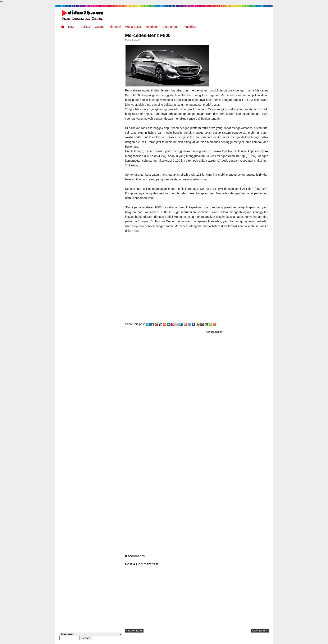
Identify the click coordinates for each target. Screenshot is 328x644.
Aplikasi (86, 27)
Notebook (152, 27)
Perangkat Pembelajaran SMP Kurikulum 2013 (97, 212)
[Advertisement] (197, 276)
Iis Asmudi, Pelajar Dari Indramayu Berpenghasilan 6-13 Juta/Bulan (99, 298)
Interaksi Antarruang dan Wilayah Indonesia (97, 181)
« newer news (136, 631)
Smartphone (170, 27)
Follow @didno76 (71, 317)
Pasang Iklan (205, 640)
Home (71, 27)
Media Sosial (133, 27)
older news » (260, 631)
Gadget (100, 27)
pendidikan (190, 27)
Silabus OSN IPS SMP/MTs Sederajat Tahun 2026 (99, 199)
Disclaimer (261, 640)
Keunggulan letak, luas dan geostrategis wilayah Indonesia (98, 282)
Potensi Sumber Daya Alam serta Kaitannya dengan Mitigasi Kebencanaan (95, 248)
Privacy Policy (243, 640)
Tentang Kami (224, 640)
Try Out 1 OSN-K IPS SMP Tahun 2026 (99, 228)
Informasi (115, 27)
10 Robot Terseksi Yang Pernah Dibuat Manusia (96, 264)
